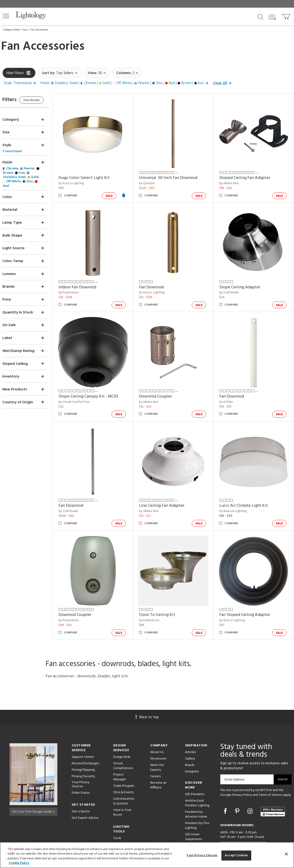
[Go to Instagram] (251, 796)
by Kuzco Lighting (81, 180)
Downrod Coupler (162, 387)
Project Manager (120, 761)
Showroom (158, 743)
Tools (117, 822)
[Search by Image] (273, 17)
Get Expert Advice (85, 802)
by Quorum (153, 180)
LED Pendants (195, 779)
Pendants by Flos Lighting (197, 810)
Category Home (11, 30)
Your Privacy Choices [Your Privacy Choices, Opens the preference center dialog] (202, 855)
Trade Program (124, 770)
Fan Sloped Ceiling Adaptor (248, 599)
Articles (190, 736)
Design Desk (122, 741)
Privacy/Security (83, 761)
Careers (155, 761)
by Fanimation (78, 286)
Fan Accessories (39, 30)
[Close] (286, 854)
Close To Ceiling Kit (163, 599)
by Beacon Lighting (236, 499)
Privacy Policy (242, 779)
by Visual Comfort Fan (84, 392)
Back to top (147, 701)
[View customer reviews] (273, 796)
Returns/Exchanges (85, 748)
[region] (147, 855)
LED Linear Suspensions (194, 821)
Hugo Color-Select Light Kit (94, 175)
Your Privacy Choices (81, 769)
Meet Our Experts (157, 752)
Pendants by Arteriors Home (196, 799)
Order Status (81, 777)
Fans (25, 30)
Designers (192, 756)
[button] (6, 16)
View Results (42, 101)
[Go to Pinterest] (238, 796)
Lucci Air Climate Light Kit (247, 493)
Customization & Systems (124, 785)
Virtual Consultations (123, 750)
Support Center (83, 741)
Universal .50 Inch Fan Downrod (174, 175)
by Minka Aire (232, 180)
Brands (190, 749)
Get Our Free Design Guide (33, 795)
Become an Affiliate (158, 769)
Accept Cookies (236, 855)
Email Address (234, 764)
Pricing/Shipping (83, 754)
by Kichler (230, 392)
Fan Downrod (158, 281)
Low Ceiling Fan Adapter (168, 493)
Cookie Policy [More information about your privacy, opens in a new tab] (19, 863)
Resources (120, 829)
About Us (157, 736)
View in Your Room (122, 797)
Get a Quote (81, 796)
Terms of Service (270, 779)
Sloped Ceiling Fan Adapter (248, 175)
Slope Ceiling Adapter (243, 281)
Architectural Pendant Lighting (197, 787)
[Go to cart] (286, 16)
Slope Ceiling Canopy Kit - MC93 (98, 387)
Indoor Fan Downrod (87, 281)
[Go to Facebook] (226, 796)
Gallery (190, 743)
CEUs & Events (123, 777)
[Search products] (260, 16)
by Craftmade (232, 286)
